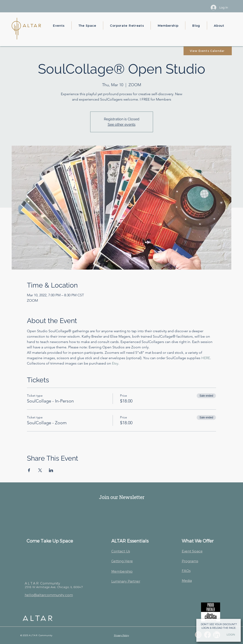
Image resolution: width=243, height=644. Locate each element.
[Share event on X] (40, 470)
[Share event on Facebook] (29, 470)
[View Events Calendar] (208, 51)
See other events (122, 124)
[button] (59, 25)
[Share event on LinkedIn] (51, 470)
